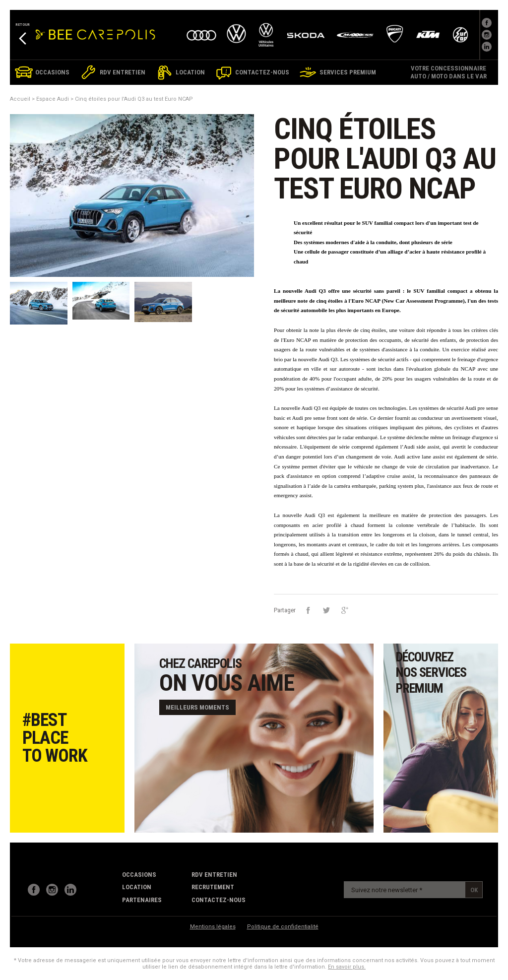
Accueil (20, 99)
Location (137, 887)
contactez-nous (219, 900)
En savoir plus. (347, 967)
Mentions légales (213, 927)
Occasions (139, 875)
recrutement (213, 887)
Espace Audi (53, 99)
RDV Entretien (214, 875)
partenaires (142, 900)
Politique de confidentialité (283, 927)
